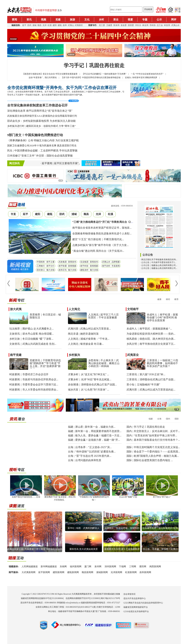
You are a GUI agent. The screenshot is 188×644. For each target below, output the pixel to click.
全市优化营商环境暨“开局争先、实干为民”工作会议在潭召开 (62, 88)
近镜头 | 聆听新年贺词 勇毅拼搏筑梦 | (143, 78)
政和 (65, 25)
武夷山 (71, 25)
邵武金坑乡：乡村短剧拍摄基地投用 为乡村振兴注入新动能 (41, 121)
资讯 (29, 20)
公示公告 (148, 255)
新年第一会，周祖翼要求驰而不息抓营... (98, 431)
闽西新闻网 (155, 566)
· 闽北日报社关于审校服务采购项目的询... (159, 260)
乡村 (101, 20)
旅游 (72, 20)
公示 (159, 20)
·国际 (176, 419)
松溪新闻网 (131, 572)
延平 (24, 25)
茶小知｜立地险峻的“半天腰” (143, 385)
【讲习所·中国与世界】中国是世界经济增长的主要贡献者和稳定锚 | (93, 78)
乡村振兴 (74, 355)
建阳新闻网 (59, 572)
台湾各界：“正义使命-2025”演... (93, 447)
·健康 (159, 299)
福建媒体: (14, 566)
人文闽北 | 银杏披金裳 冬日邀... (86, 344)
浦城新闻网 (102, 572)
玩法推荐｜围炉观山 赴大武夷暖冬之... (32, 329)
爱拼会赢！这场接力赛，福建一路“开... (98, 440)
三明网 (133, 566)
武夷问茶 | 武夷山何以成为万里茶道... (89, 329)
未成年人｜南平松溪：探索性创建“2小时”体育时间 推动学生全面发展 (162, 318)
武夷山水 (175, 25)
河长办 (138, 25)
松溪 (50, 25)
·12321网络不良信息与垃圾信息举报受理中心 (143, 603)
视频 (44, 20)
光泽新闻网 (116, 572)
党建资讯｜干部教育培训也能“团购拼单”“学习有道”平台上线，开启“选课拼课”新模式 (45, 365)
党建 (58, 20)
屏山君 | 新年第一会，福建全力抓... (95, 427)
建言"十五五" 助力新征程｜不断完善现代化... (98, 239)
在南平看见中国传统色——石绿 (26, 497)
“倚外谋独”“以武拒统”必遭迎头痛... (95, 452)
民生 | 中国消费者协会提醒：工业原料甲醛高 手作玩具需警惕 (42, 151)
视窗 (130, 20)
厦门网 (88, 566)
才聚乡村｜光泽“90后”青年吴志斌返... (90, 379)
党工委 (102, 25)
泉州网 (98, 566)
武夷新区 (79, 25)
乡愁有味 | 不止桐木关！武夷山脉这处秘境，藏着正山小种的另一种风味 (104, 363)
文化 (87, 20)
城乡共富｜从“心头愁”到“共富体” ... (89, 390)
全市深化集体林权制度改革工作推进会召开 (37, 105)
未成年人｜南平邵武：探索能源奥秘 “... (149, 329)
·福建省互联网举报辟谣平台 (135, 607)
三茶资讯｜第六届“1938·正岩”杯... (146, 374)
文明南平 (133, 309)
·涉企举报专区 (129, 594)
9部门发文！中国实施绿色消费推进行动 (35, 135)
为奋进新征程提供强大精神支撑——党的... (151, 334)
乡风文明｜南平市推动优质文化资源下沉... (151, 344)
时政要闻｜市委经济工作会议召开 (29, 374)
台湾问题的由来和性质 (88, 460)
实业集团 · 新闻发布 (89, 262)
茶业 (116, 20)
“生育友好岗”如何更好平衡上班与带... (155, 436)
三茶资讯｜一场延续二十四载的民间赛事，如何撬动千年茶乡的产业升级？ (162, 363)
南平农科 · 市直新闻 (111, 266)
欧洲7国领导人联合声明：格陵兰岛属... (156, 456)
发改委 (124, 25)
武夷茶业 (133, 355)
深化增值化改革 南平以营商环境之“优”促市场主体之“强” (40, 111)
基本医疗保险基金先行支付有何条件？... (157, 440)
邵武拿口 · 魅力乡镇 (46, 270)
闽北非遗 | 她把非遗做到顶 (83, 334)
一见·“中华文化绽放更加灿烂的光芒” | (149, 74)
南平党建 (16, 355)
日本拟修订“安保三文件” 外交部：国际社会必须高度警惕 (40, 156)
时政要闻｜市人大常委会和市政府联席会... (34, 390)
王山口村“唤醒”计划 (128, 497)
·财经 (168, 299)
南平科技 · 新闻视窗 (89, 266)
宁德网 (122, 566)
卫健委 (109, 25)
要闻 (14, 20)
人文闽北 (74, 309)
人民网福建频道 (30, 566)
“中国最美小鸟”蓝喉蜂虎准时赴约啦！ (94, 497)
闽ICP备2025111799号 (110, 598)
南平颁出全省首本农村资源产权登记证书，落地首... (102, 228)
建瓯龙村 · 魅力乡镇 (89, 270)
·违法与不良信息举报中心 (134, 598)
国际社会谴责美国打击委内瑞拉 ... (153, 460)
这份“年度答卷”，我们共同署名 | (45, 78)
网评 (174, 20)
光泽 (45, 25)
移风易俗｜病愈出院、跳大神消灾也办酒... (151, 339)
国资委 (131, 25)
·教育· (177, 299)
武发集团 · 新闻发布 (67, 262)
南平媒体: (14, 572)
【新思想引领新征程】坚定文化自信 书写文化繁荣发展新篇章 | (52, 74)
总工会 (160, 25)
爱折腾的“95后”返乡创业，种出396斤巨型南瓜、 (60, 497)
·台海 (159, 419)
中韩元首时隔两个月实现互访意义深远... (157, 447)
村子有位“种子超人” (162, 497)
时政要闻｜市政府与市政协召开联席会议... (34, 379)
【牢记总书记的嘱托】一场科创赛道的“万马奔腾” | (106, 74)
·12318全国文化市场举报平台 (136, 611)
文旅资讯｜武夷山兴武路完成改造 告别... (33, 344)
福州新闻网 (76, 566)
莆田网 (143, 566)
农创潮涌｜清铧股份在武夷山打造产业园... (92, 385)
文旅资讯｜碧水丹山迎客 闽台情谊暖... (32, 334)
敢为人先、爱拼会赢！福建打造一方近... (98, 436)
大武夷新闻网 (28, 572)
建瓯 (60, 25)
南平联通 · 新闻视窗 (67, 266)
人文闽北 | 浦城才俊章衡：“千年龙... (89, 339)
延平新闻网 (44, 572)
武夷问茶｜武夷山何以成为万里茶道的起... (151, 390)
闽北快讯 (14, 163)
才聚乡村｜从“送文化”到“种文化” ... (89, 374)
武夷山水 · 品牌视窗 (111, 262)
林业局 (145, 25)
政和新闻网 (145, 572)
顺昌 (39, 25)
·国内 (168, 419)
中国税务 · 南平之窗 (46, 262)
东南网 (63, 566)
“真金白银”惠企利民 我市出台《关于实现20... (98, 251)
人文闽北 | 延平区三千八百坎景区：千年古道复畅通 (103, 316)
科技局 (167, 25)
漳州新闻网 (110, 566)
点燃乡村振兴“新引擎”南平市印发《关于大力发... (100, 245)
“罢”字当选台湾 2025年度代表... (93, 456)
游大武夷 (16, 309)
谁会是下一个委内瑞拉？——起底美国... (157, 452)
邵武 (29, 25)
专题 (145, 20)
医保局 (116, 25)
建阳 (55, 25)
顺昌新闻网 (87, 572)
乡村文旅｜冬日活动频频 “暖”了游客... (31, 339)
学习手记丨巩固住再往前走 (94, 66)
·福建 (150, 419)
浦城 (34, 25)
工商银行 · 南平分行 (46, 266)
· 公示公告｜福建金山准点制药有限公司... (159, 265)
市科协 (153, 25)
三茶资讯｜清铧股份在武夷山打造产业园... (151, 379)
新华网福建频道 (49, 566)
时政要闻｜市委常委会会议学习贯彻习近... (34, 385)
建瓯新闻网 (73, 572)
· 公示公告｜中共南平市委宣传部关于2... (158, 262)
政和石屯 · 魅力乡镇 (67, 270)
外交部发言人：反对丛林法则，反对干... (157, 431)
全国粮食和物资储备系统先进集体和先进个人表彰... (102, 234)
